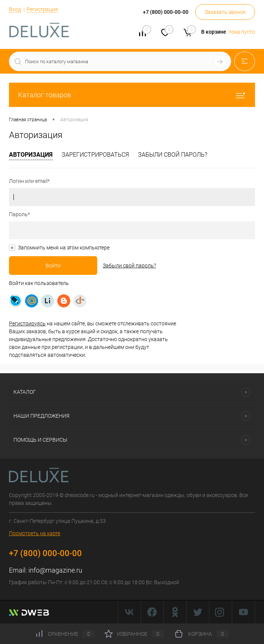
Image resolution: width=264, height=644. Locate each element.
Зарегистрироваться (95, 155)
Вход (15, 9)
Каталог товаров (132, 95)
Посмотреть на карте (35, 533)
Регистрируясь (27, 323)
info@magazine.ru (55, 570)
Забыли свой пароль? (173, 155)
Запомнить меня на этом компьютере (64, 248)
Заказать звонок (225, 12)
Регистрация (42, 9)
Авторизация (31, 155)
